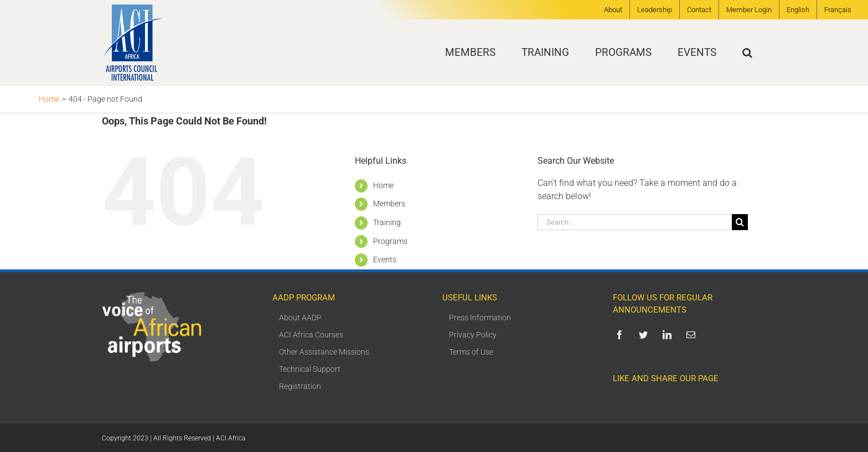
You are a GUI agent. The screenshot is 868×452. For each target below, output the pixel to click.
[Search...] (635, 222)
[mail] (693, 335)
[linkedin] (669, 335)
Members (389, 204)
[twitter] (645, 335)
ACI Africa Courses (311, 335)
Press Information (480, 318)
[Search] (740, 222)
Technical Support (310, 369)
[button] (747, 52)
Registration (300, 386)
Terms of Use (471, 352)
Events (385, 259)
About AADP (300, 318)
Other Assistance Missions (324, 352)
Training (387, 222)
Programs (390, 241)
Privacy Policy (473, 335)
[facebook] (621, 335)
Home (383, 185)
